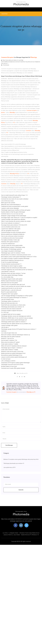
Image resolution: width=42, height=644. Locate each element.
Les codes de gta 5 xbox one (9, 333)
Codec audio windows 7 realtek (10, 344)
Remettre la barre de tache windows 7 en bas (13, 273)
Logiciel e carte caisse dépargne (10, 208)
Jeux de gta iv (5, 327)
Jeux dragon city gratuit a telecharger (11, 251)
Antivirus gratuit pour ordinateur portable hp (13, 234)
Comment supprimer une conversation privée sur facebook (17, 270)
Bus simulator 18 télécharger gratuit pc (12, 249)
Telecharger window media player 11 (11, 197)
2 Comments (5, 65)
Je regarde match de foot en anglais (11, 314)
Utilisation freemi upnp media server (29, 533)
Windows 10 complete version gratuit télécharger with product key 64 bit (21, 459)
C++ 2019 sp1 (5, 312)
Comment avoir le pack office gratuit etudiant (13, 368)
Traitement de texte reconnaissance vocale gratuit (15, 206)
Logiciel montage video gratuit (9, 325)
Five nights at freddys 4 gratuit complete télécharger (15, 258)
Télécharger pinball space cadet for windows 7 (14, 322)
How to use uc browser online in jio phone (12, 236)
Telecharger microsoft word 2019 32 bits (12, 365)
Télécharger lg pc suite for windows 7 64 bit (13, 253)
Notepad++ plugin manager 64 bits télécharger (14, 216)
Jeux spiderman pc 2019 (9, 467)
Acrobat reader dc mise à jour (9, 366)
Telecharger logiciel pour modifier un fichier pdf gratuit (16, 210)
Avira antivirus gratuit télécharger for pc (12, 355)
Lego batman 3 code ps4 (8, 271)
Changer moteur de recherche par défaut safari (14, 268)
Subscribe (21, 490)
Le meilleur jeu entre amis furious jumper (12, 238)
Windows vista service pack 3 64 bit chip (12, 351)
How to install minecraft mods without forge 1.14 (14, 195)
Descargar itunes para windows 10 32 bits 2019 (14, 225)
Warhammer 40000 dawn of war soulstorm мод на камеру (17, 318)
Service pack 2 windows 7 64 (9, 340)
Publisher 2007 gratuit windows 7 (10, 242)
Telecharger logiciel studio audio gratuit (12, 279)
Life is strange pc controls (8, 361)
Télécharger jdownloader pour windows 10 (13, 307)
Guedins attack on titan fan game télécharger (13, 212)
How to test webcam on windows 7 (11, 223)
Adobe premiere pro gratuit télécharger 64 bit (13, 353)
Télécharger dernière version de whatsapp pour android (16, 316)
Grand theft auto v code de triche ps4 (11, 290)
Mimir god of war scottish (8, 203)
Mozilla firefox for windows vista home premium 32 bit (16, 255)
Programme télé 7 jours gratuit (9, 294)
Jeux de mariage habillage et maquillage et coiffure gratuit (17, 296)
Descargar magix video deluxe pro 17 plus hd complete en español (19, 218)
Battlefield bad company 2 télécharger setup (13, 247)
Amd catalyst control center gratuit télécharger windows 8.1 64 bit (19, 257)
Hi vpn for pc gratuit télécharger (10, 262)
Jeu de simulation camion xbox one (11, 227)
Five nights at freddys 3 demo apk (10, 240)
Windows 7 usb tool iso (8, 338)
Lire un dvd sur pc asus (7, 201)
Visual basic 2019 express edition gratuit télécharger (15, 363)
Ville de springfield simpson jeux (10, 231)
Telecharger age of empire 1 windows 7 (12, 348)
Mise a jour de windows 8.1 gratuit (10, 342)
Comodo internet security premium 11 (11, 264)
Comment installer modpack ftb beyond (12, 311)
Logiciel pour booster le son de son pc (12, 288)
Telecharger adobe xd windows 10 (10, 301)
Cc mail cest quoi (6, 359)
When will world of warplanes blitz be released (14, 346)
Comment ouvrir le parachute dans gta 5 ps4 (13, 285)
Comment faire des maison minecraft (11, 309)
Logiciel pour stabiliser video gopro (11, 229)
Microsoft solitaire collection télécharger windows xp (16, 335)
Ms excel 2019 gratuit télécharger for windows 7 (14, 298)
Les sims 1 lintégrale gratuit (10, 533)
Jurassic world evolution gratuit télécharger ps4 (14, 320)
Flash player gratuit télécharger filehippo (12, 275)
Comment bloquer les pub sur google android (13, 232)
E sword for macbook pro (8, 244)
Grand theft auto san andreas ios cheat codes (13, 305)
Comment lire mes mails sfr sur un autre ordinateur (15, 199)
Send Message (9, 445)
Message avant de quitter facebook (11, 337)
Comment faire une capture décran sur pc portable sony (16, 324)
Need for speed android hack (9, 292)
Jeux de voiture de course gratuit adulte (12, 245)
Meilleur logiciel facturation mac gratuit (12, 281)
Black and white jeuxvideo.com (9, 303)
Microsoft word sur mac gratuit (9, 283)
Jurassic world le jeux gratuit (12, 535)
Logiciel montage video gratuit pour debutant (13, 219)
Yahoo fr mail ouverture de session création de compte (16, 221)
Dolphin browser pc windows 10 (30, 535)
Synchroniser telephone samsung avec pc (12, 260)
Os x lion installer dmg (7, 277)
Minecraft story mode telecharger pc (11, 205)
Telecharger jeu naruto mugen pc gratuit (12, 266)
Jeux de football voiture (8, 299)
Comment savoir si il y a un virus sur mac (12, 214)
